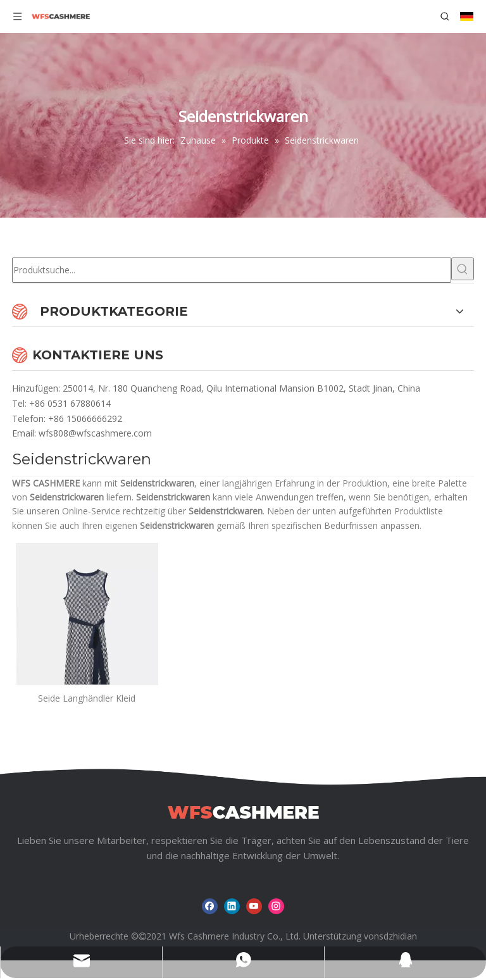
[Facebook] (210, 906)
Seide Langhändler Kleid (87, 698)
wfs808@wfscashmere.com (95, 433)
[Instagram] (276, 906)
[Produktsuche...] (232, 270)
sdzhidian (398, 936)
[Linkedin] (232, 906)
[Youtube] (254, 906)
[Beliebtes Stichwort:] (463, 269)
